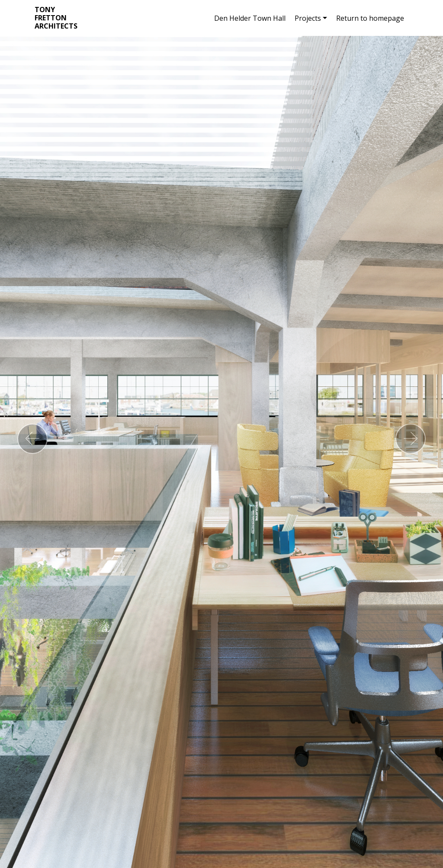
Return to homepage (370, 18)
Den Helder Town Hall (250, 18)
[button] (32, 439)
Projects (308, 18)
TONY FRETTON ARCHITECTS (56, 18)
